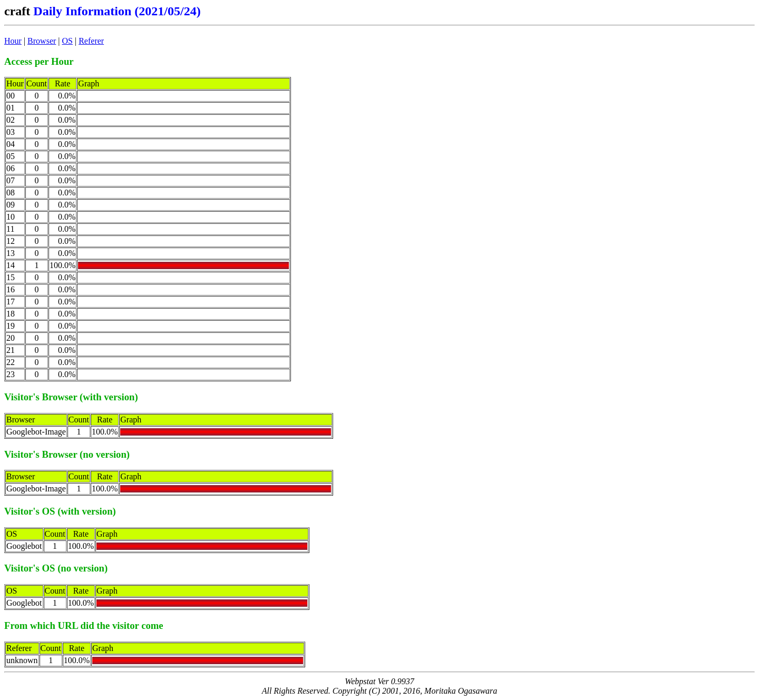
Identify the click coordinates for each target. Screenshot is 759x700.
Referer (91, 41)
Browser (42, 41)
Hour (13, 41)
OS (67, 41)
